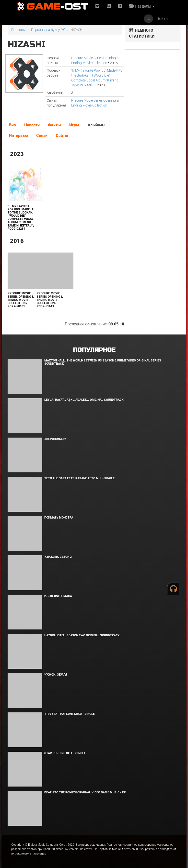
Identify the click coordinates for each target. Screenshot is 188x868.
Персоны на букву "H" (48, 30)
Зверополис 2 (55, 439)
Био (12, 125)
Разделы (142, 6)
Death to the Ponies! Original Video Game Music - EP (85, 792)
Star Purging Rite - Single (65, 753)
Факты (54, 125)
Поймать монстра (59, 518)
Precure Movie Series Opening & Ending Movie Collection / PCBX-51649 (50, 300)
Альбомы (97, 125)
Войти (162, 19)
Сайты (62, 136)
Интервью (18, 136)
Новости (32, 125)
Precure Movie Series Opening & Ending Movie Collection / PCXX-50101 (21, 300)
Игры (74, 125)
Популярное (94, 350)
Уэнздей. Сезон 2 (58, 557)
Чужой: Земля (56, 675)
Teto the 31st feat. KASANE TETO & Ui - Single (79, 478)
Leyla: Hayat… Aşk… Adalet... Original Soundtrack (84, 400)
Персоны (18, 30)
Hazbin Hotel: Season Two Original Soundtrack (82, 635)
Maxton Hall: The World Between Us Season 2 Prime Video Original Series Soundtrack (103, 362)
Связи (42, 136)
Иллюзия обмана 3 (59, 596)
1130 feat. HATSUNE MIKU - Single (70, 714)
